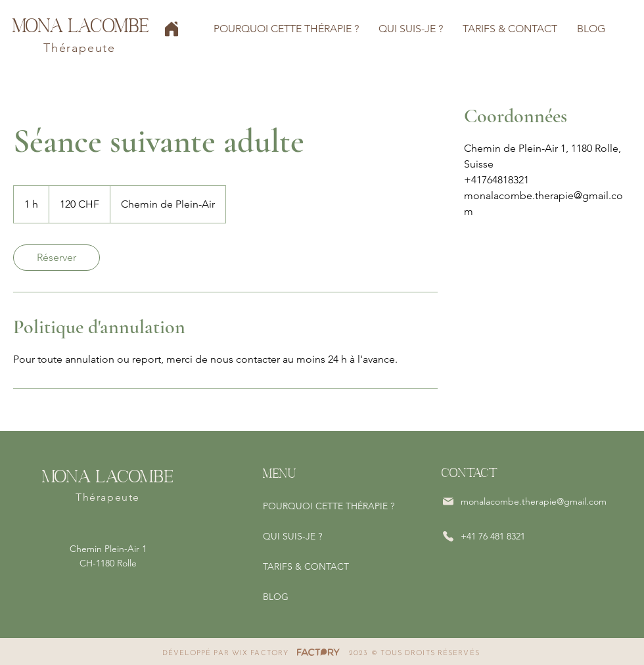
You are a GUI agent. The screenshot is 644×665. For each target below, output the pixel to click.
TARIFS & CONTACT (306, 566)
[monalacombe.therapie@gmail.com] (526, 501)
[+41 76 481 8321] (502, 536)
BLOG (276, 597)
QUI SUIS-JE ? (292, 536)
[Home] (172, 29)
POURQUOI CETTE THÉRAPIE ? (329, 506)
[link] (57, 258)
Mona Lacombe (81, 25)
